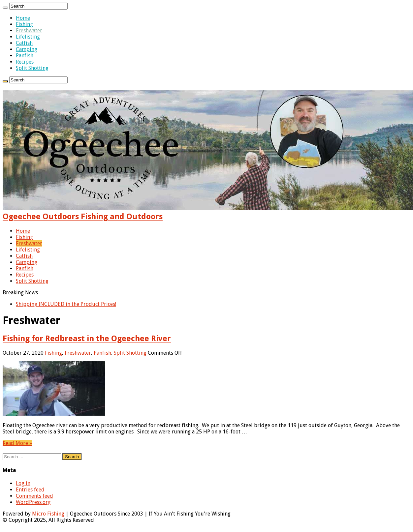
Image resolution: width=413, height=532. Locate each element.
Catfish (24, 43)
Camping (27, 49)
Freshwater (29, 30)
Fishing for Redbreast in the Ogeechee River (87, 339)
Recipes (25, 62)
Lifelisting (28, 37)
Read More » (17, 443)
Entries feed (30, 490)
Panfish (25, 56)
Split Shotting (32, 68)
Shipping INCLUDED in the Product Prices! (66, 304)
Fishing (24, 24)
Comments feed (34, 496)
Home (23, 18)
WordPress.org (33, 502)
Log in (23, 483)
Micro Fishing (48, 514)
